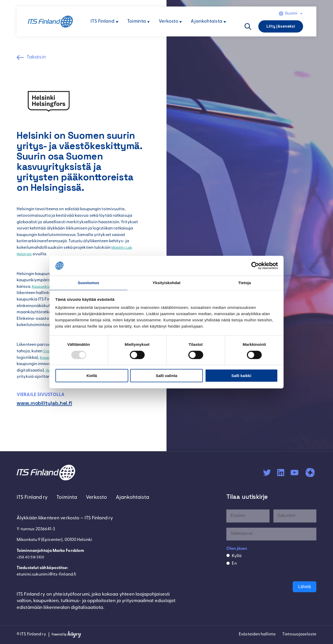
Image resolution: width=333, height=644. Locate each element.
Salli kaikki (241, 376)
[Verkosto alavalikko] (181, 22)
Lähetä (305, 587)
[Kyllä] (228, 556)
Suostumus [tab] (89, 282)
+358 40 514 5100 (32, 559)
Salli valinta (167, 376)
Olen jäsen (237, 550)
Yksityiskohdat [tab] (166, 282)
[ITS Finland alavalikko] (117, 22)
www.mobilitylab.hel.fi (48, 404)
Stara (49, 352)
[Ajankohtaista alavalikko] (225, 22)
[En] (228, 564)
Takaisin (38, 58)
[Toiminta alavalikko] (149, 22)
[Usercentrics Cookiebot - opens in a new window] (255, 265)
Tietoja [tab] (245, 282)
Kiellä (92, 376)
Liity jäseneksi (281, 26)
